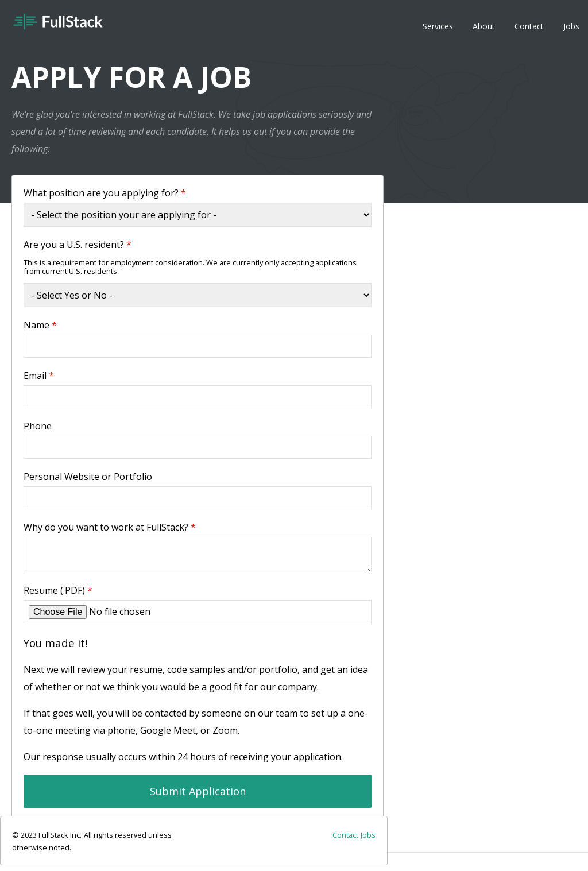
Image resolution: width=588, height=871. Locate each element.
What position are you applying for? (105, 193)
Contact (529, 26)
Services (438, 26)
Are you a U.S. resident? (78, 245)
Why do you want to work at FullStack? (110, 527)
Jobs (571, 26)
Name (40, 325)
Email (39, 376)
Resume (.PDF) (58, 590)
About (484, 26)
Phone (38, 426)
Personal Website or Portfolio (88, 477)
